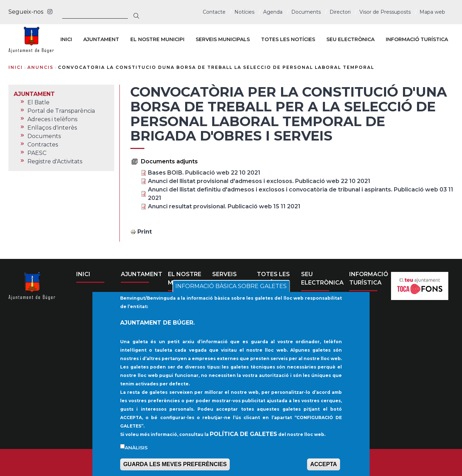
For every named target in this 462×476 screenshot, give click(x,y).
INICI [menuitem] (66, 39)
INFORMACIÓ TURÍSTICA (369, 278)
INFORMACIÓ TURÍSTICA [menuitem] (417, 39)
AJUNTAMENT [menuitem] (101, 39)
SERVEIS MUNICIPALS (231, 278)
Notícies (244, 12)
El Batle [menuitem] (38, 102)
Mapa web (432, 12)
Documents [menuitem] (44, 136)
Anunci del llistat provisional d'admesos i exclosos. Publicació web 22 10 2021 (259, 181)
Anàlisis (136, 454)
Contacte (214, 12)
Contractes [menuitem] (43, 145)
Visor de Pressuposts (385, 12)
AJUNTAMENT (142, 274)
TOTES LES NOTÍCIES (273, 278)
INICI (83, 274)
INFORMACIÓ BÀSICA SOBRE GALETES (231, 292)
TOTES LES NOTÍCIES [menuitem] (288, 39)
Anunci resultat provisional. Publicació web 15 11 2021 (224, 206)
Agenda (273, 12)
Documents (306, 12)
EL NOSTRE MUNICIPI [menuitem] (157, 39)
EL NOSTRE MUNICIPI (185, 278)
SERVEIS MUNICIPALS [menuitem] (223, 39)
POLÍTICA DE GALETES (243, 440)
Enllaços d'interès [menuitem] (52, 128)
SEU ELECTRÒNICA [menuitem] (350, 39)
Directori (340, 12)
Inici (16, 67)
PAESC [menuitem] (37, 153)
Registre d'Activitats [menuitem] (55, 161)
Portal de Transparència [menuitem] (61, 111)
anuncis (40, 67)
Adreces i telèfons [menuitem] (52, 119)
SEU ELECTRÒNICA (322, 278)
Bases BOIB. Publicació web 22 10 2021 (204, 173)
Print (145, 232)
